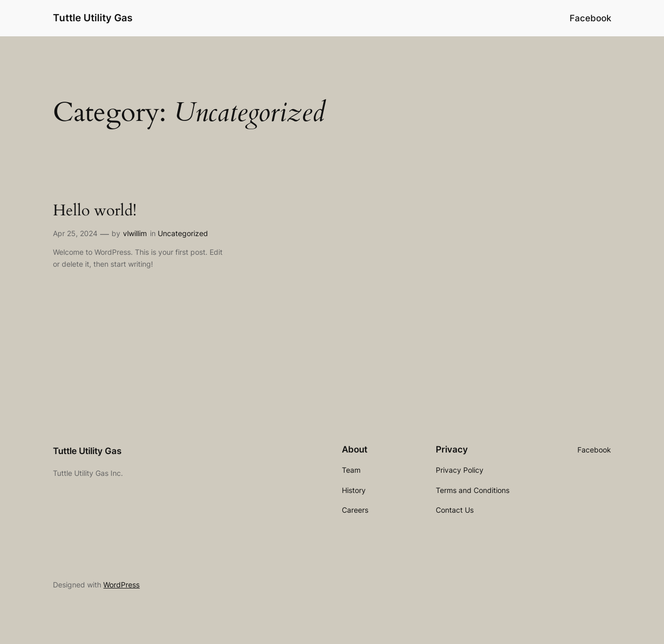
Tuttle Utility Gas (93, 18)
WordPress (121, 585)
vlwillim (135, 233)
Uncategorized (183, 233)
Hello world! (95, 211)
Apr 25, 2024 (75, 233)
